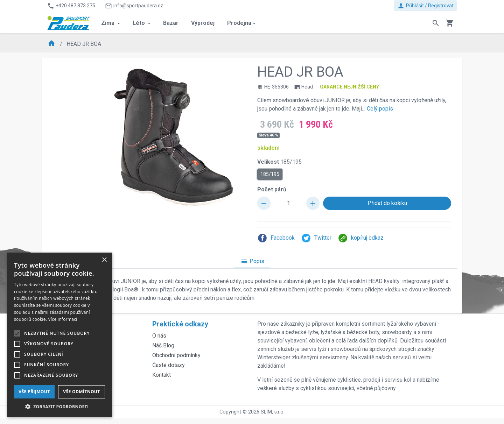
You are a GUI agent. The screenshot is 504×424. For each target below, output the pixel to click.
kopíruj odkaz (361, 238)
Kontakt (162, 375)
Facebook (276, 238)
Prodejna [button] (239, 23)
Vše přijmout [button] (34, 392)
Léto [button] (139, 23)
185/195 (270, 174)
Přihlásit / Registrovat (425, 6)
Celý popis (380, 109)
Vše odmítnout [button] (81, 392)
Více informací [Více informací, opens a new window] (63, 319)
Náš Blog (163, 345)
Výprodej (203, 23)
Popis (252, 261)
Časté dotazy (169, 365)
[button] (59, 407)
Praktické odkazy (180, 324)
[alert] (59, 335)
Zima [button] (108, 23)
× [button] (104, 260)
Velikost (279, 162)
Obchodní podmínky (176, 355)
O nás (159, 336)
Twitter (316, 238)
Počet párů (272, 189)
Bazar (171, 23)
